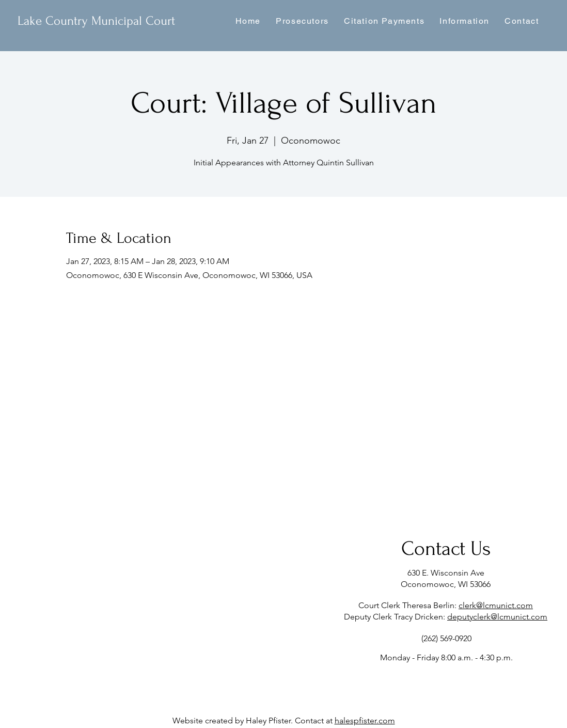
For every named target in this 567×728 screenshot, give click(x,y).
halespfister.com (365, 721)
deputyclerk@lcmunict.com (497, 617)
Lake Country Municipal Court (96, 21)
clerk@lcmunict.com (496, 605)
